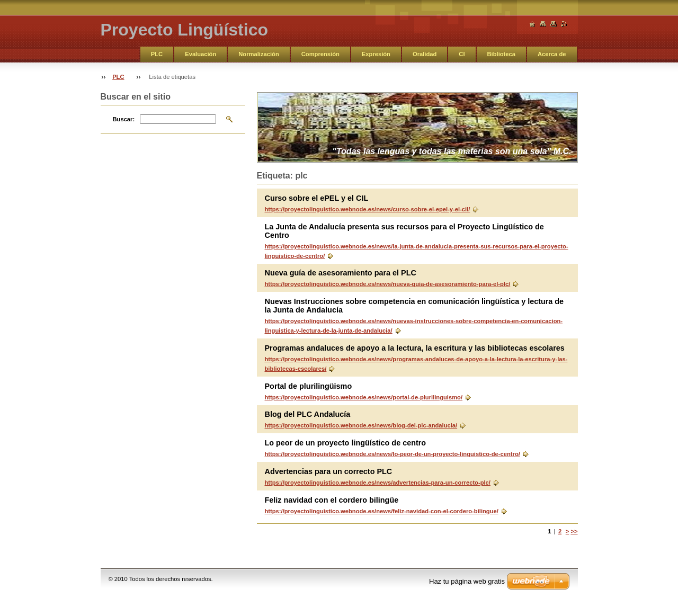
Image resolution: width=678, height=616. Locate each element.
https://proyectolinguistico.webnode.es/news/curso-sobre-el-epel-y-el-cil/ (368, 209)
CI (462, 54)
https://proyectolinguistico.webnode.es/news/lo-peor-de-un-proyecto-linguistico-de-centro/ (392, 454)
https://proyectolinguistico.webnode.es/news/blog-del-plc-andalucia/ (361, 425)
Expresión (376, 54)
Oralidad (425, 54)
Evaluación (200, 54)
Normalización (258, 54)
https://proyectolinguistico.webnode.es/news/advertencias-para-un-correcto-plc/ (378, 483)
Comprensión (320, 54)
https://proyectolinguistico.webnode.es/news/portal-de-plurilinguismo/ (364, 397)
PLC (157, 54)
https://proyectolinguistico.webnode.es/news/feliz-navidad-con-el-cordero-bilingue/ (382, 511)
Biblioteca (501, 54)
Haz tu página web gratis (467, 581)
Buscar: (124, 119)
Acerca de (552, 54)
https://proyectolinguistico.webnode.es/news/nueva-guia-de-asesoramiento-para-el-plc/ (388, 284)
